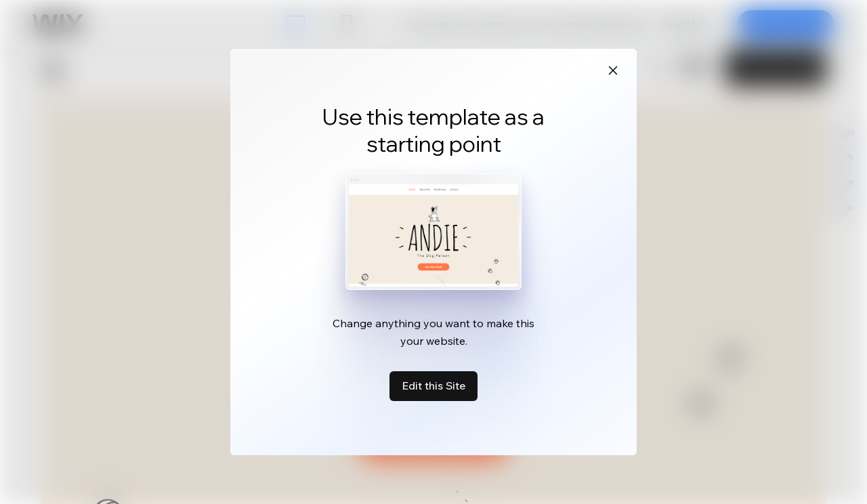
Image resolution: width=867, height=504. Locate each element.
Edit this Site (433, 385)
